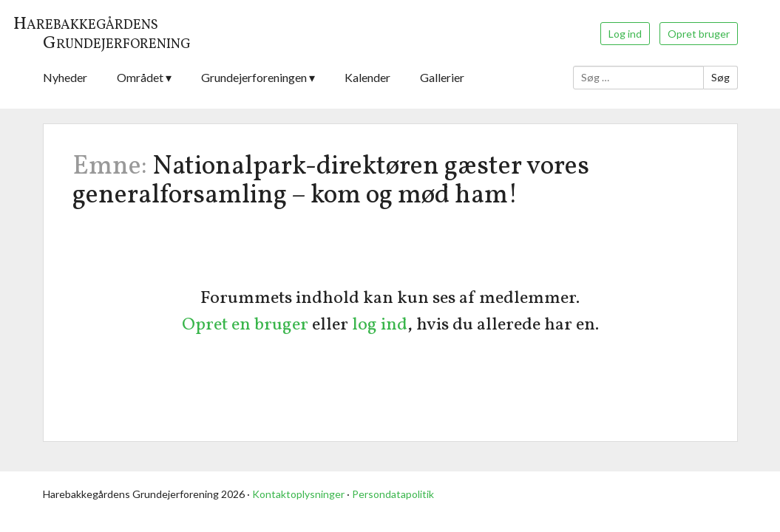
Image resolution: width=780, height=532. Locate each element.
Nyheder (65, 77)
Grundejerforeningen (254, 77)
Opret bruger (699, 34)
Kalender (367, 77)
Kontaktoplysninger (298, 494)
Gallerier (442, 77)
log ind (380, 325)
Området (140, 77)
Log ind (625, 34)
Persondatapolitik (393, 494)
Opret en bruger (245, 325)
